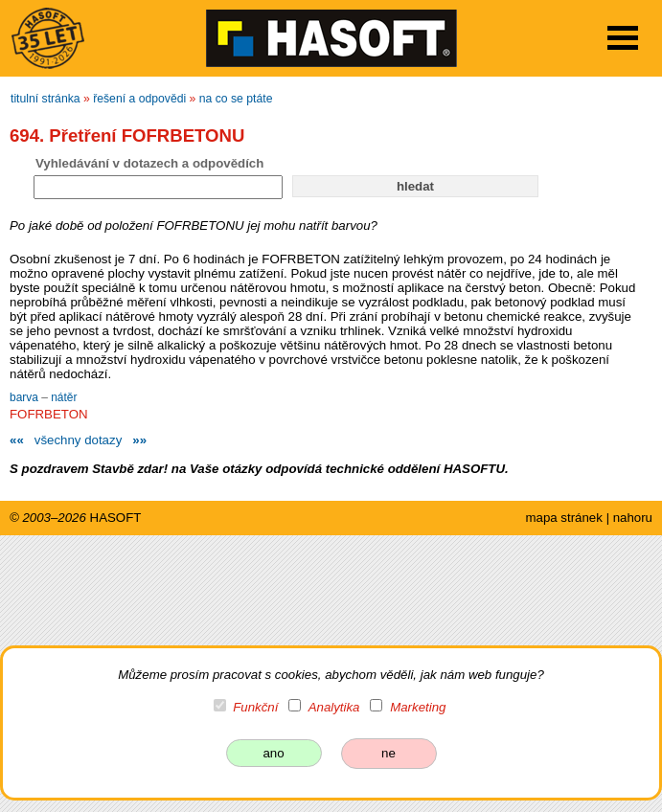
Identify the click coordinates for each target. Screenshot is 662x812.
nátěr (64, 397)
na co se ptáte (236, 99)
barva (25, 397)
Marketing (418, 707)
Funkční (255, 707)
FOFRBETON (49, 414)
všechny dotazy (78, 440)
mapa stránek (563, 518)
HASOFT (116, 518)
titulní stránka (46, 99)
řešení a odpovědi (139, 99)
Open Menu (623, 38)
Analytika (334, 707)
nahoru (633, 518)
